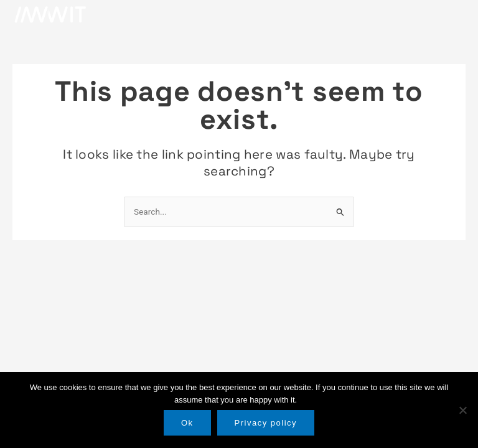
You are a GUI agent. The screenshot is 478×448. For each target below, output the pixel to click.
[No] (462, 410)
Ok (187, 423)
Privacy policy (266, 423)
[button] (453, 15)
